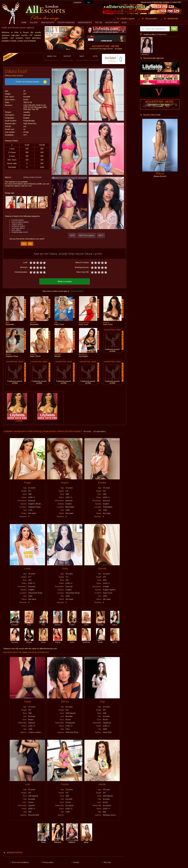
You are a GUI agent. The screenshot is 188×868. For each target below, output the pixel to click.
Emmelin (15, 622)
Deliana (58, 622)
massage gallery (18, 227)
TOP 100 (99, 22)
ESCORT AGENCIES (66, 22)
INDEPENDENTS (85, 22)
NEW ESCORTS (48, 22)
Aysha (115, 639)
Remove (145, 54)
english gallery (17, 223)
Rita (43, 622)
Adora (115, 622)
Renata (101, 622)
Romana (15, 639)
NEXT (78, 58)
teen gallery (16, 229)
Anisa (101, 639)
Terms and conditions (20, 861)
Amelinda (86, 639)
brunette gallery (18, 219)
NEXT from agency (87, 235)
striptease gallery (18, 225)
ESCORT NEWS (112, 22)
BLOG (124, 22)
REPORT (64, 58)
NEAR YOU (48, 58)
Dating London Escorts (14, 74)
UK (89, 3)
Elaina (58, 639)
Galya (43, 639)
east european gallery (20, 221)
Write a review (65, 280)
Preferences (162, 34)
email (29, 185)
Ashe (29, 622)
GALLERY (34, 22)
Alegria (29, 639)
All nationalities (99, 430)
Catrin (86, 622)
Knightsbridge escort (20, 231)
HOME (24, 22)
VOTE (92, 58)
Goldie (72, 622)
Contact (76, 861)
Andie (72, 639)
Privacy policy (48, 861)
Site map (107, 861)
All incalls (88, 430)
